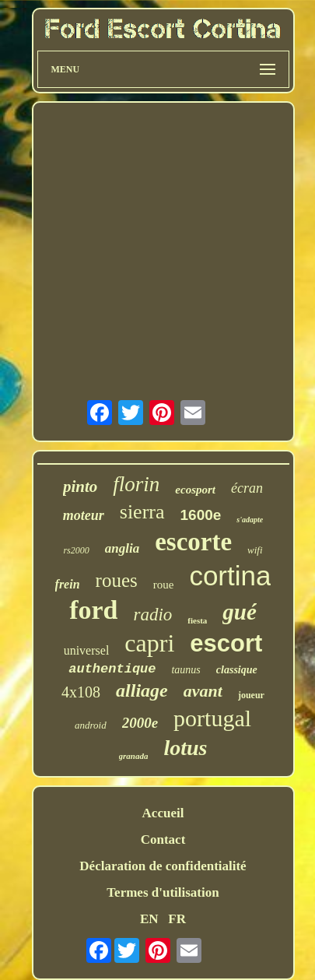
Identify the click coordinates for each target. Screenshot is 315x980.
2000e (140, 723)
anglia (122, 548)
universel (87, 650)
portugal (212, 718)
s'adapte (250, 520)
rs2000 (76, 550)
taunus (185, 670)
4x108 (81, 692)
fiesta (197, 620)
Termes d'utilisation (163, 892)
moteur (84, 515)
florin (136, 484)
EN (149, 919)
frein (68, 584)
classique (237, 670)
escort (226, 643)
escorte (193, 542)
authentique (112, 669)
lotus (185, 748)
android (91, 725)
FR (177, 919)
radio (152, 615)
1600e (201, 515)
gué (240, 612)
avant (203, 691)
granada (134, 756)
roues (117, 580)
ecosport (195, 490)
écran (247, 488)
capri (149, 643)
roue (164, 585)
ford (93, 610)
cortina (230, 576)
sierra (142, 512)
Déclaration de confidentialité (163, 866)
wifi (255, 550)
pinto (80, 486)
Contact (163, 839)
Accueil (163, 813)
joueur (251, 695)
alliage (142, 690)
